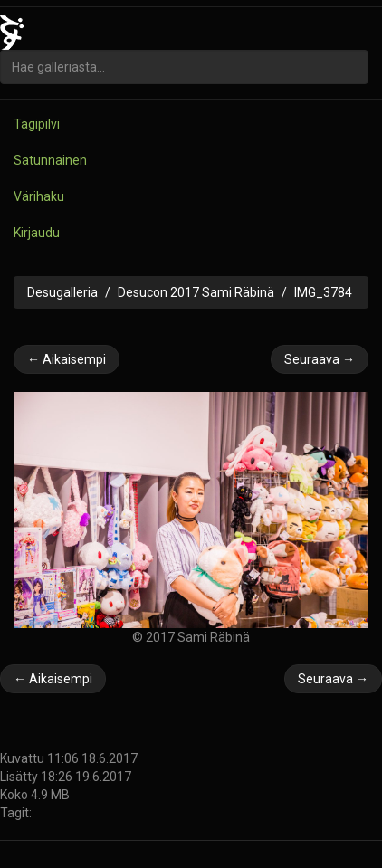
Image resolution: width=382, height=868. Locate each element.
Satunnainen (50, 160)
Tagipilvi (37, 124)
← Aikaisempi (67, 359)
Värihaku (39, 196)
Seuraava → (320, 359)
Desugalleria (62, 292)
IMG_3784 (323, 292)
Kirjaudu (37, 233)
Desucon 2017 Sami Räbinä (196, 292)
